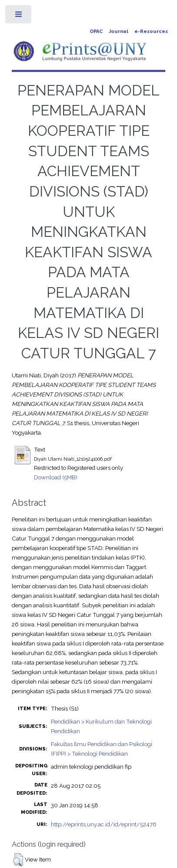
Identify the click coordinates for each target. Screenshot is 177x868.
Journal (119, 31)
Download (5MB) (56, 477)
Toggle (19, 16)
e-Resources (151, 31)
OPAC (96, 31)
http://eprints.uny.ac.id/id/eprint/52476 (104, 824)
